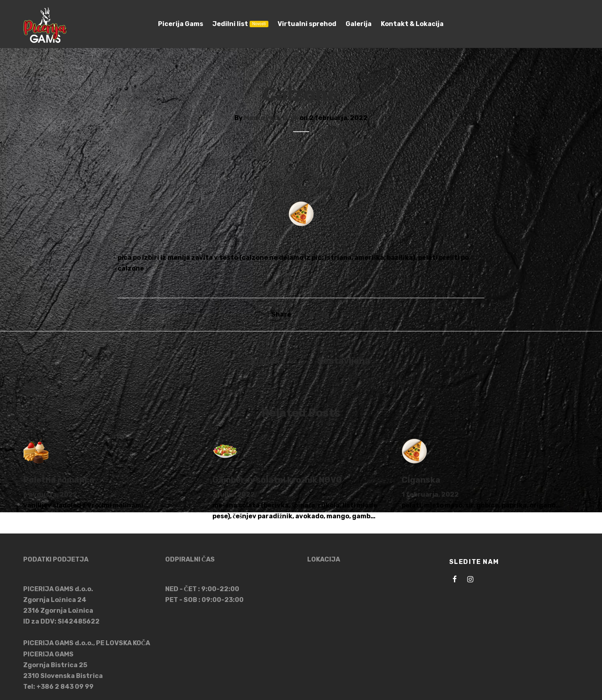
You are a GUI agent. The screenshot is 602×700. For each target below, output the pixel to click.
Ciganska (421, 480)
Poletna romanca (59, 480)
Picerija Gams (181, 24)
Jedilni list (240, 24)
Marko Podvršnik (271, 118)
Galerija (359, 24)
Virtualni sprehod (307, 24)
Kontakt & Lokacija (412, 24)
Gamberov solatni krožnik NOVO (277, 480)
